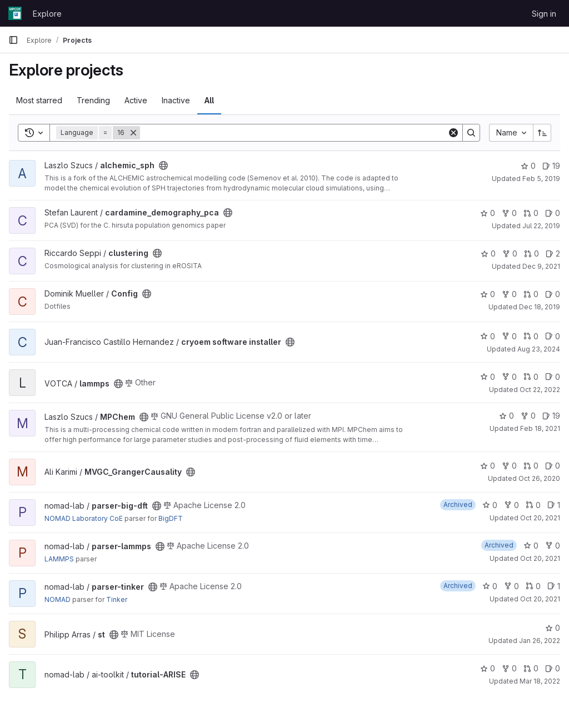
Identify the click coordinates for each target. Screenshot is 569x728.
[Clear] (453, 133)
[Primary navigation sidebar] (13, 40)
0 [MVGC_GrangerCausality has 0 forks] (509, 466)
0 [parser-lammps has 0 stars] (531, 546)
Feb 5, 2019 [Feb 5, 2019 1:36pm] (541, 179)
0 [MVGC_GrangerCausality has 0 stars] (488, 466)
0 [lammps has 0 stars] (488, 377)
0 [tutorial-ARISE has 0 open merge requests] (531, 668)
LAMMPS (59, 559)
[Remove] (133, 133)
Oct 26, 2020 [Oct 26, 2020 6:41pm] (539, 478)
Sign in (544, 14)
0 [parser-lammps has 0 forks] (553, 546)
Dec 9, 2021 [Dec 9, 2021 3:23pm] (541, 266)
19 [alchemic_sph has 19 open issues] (551, 166)
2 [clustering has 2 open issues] (553, 253)
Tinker (117, 599)
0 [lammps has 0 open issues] (553, 377)
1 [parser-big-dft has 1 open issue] (554, 505)
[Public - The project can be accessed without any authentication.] (163, 165)
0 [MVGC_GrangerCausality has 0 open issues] (553, 466)
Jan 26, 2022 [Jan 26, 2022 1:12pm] (540, 641)
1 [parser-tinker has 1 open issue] (554, 586)
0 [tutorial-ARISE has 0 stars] (488, 668)
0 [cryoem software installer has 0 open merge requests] (531, 336)
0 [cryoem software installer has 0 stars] (488, 336)
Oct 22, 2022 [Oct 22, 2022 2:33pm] (540, 390)
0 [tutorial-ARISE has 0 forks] (509, 668)
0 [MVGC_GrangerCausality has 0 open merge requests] (531, 466)
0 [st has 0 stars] (553, 628)
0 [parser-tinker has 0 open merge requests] (533, 586)
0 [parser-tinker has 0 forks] (511, 586)
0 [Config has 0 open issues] (553, 294)
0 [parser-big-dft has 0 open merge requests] (533, 505)
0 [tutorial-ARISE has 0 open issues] (553, 668)
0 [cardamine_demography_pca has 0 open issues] (553, 213)
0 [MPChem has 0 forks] (528, 416)
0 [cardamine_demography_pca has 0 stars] (488, 213)
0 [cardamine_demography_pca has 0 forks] (509, 213)
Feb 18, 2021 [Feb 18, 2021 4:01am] (540, 428)
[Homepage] (15, 13)
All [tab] (209, 100)
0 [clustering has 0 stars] (488, 253)
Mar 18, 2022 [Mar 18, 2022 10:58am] (540, 681)
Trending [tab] (93, 100)
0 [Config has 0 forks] (509, 294)
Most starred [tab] (39, 100)
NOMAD (58, 599)
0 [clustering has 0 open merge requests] (531, 253)
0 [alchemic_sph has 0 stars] (528, 166)
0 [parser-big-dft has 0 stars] (490, 505)
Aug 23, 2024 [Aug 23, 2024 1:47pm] (539, 349)
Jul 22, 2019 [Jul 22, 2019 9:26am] (541, 226)
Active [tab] (136, 100)
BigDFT (171, 518)
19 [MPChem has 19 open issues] (551, 416)
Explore (47, 14)
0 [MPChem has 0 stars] (506, 416)
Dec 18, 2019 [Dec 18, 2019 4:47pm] (540, 307)
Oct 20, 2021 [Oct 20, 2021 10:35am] (540, 518)
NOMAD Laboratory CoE (84, 518)
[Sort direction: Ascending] (542, 133)
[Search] (294, 133)
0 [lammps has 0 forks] (509, 377)
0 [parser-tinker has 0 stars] (490, 586)
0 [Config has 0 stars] (488, 294)
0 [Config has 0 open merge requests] (531, 294)
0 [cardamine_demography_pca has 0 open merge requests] (531, 213)
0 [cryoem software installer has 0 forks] (509, 336)
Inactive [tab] (176, 100)
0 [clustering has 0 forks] (510, 253)
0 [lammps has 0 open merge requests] (531, 377)
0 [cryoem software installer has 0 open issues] (553, 336)
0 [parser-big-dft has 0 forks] (511, 505)
